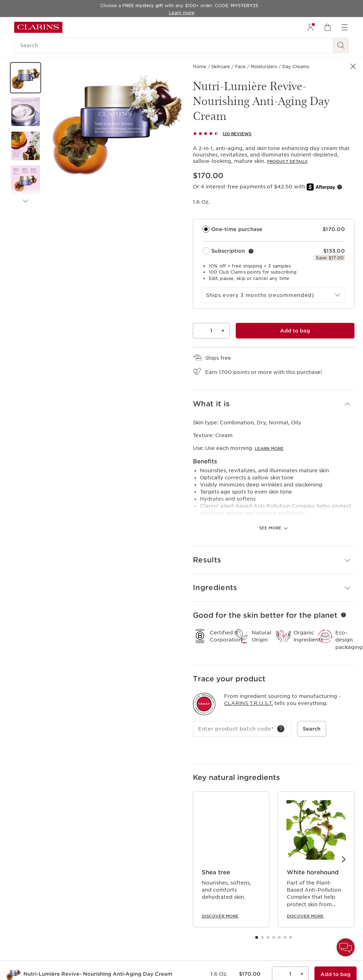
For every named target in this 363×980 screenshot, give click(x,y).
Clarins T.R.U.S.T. (248, 664)
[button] (26, 78)
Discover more (220, 876)
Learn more (269, 411)
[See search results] (341, 45)
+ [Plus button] (223, 331)
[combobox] (274, 295)
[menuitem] (311, 27)
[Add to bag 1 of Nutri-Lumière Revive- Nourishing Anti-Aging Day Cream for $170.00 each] (295, 331)
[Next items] (26, 201)
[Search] (174, 45)
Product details (287, 161)
